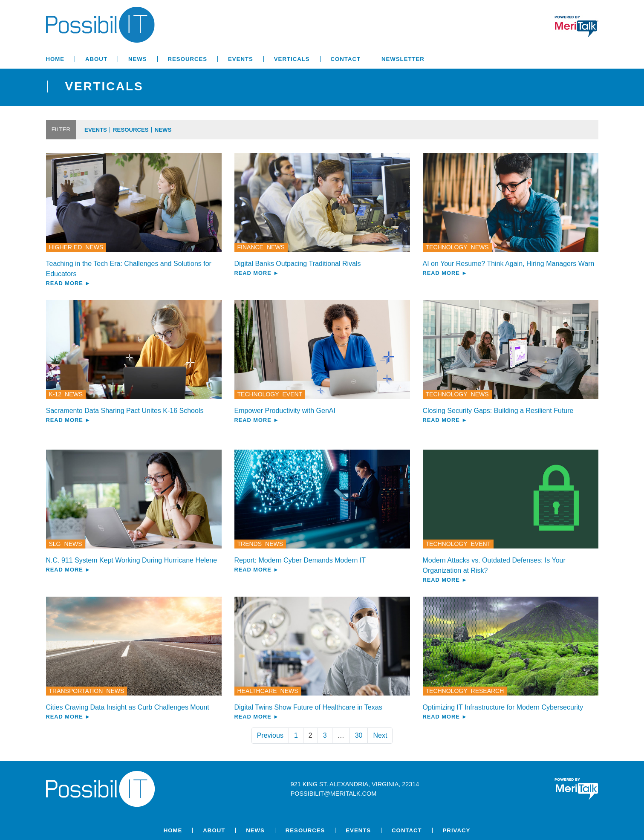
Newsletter (403, 59)
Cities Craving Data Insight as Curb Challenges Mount (128, 707)
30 (359, 735)
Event (293, 394)
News (138, 59)
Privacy (457, 830)
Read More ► (68, 283)
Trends (250, 544)
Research (488, 691)
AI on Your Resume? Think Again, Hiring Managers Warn (509, 264)
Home (55, 59)
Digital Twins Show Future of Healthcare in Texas (308, 707)
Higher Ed (66, 247)
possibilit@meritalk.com (334, 794)
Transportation (76, 691)
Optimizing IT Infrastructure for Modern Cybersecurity (503, 707)
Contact (346, 59)
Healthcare (257, 691)
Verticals (292, 59)
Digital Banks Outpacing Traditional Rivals (298, 264)
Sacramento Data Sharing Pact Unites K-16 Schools (125, 411)
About (96, 59)
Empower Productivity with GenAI (285, 411)
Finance (250, 247)
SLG (55, 544)
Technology (447, 247)
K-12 (55, 394)
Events (241, 59)
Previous (270, 735)
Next (380, 735)
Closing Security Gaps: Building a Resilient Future (498, 411)
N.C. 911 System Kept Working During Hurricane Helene (132, 560)
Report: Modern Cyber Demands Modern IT (300, 560)
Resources (188, 59)
